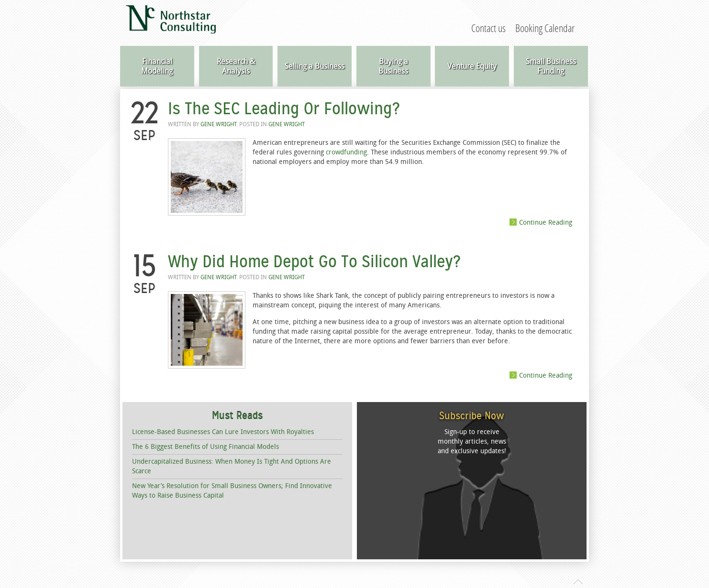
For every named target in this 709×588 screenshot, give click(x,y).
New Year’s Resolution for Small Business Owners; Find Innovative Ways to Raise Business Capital (232, 491)
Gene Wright (218, 124)
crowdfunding (346, 152)
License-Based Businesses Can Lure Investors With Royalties (223, 432)
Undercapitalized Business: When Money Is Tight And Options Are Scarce (232, 466)
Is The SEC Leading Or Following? (284, 109)
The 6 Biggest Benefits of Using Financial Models (205, 447)
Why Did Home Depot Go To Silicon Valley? (314, 261)
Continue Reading (546, 222)
